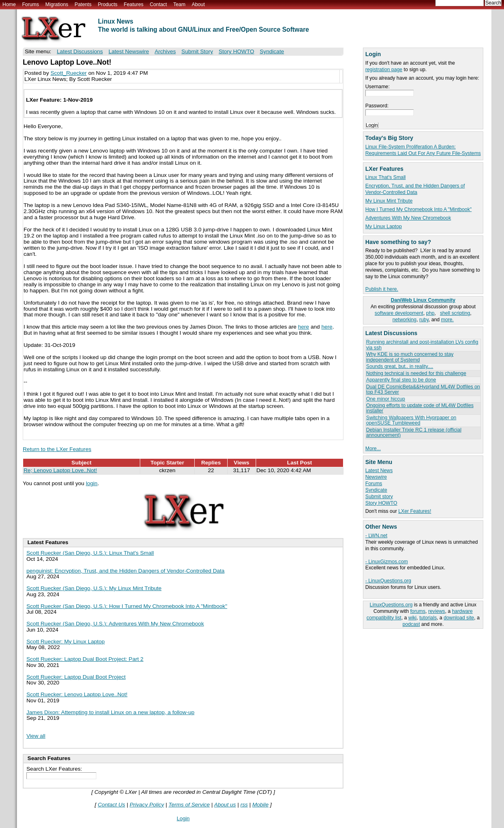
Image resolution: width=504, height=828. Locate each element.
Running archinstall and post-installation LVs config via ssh (422, 345)
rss (244, 805)
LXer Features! (415, 511)
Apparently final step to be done (401, 380)
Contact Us (112, 805)
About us (225, 805)
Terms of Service (189, 805)
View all (36, 736)
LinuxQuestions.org (391, 605)
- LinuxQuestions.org (388, 581)
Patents (83, 4)
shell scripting (455, 313)
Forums (30, 4)
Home (9, 4)
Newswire (376, 477)
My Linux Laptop (384, 227)
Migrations (56, 4)
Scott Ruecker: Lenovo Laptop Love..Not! (77, 694)
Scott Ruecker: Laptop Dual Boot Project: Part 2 (85, 659)
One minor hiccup (386, 399)
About (198, 4)
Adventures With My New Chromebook (408, 218)
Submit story (379, 497)
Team (179, 4)
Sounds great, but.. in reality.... (400, 366)
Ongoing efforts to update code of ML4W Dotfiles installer (420, 408)
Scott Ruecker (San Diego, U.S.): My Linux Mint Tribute (94, 588)
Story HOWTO (381, 503)
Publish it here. (382, 289)
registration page (384, 70)
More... (373, 449)
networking (404, 320)
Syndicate (376, 490)
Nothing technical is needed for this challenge (416, 373)
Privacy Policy (147, 805)
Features (134, 4)
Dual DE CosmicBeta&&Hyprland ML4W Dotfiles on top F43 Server (423, 389)
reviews (436, 611)
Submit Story (197, 51)
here (303, 327)
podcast (411, 624)
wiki (412, 618)
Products (108, 4)
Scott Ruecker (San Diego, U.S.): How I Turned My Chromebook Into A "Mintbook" (127, 606)
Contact (158, 4)
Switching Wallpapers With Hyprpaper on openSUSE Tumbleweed (411, 420)
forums (418, 611)
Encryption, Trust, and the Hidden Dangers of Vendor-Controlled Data (415, 189)
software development (399, 313)
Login (183, 818)
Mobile (261, 805)
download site (459, 618)
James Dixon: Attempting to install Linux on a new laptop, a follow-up (110, 712)
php (430, 313)
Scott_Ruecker (68, 73)
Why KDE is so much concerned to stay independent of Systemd (410, 357)
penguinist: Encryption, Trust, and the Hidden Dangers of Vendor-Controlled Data (125, 571)
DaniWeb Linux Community (423, 300)
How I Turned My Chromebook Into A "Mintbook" (419, 209)
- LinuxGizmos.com (387, 562)
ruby (424, 320)
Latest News (379, 471)
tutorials (428, 618)
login (92, 483)
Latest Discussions (80, 51)
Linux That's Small (386, 177)
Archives (165, 51)
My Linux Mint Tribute (389, 201)
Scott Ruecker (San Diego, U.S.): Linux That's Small (90, 553)
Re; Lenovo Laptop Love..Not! (60, 470)
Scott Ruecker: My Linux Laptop (66, 642)
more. (447, 320)
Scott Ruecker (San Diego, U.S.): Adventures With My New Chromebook (115, 624)
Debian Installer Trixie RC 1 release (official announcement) (414, 433)
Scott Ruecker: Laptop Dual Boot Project (76, 677)
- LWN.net (376, 536)
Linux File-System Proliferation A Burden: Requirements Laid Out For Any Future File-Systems (423, 150)
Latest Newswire (129, 51)
